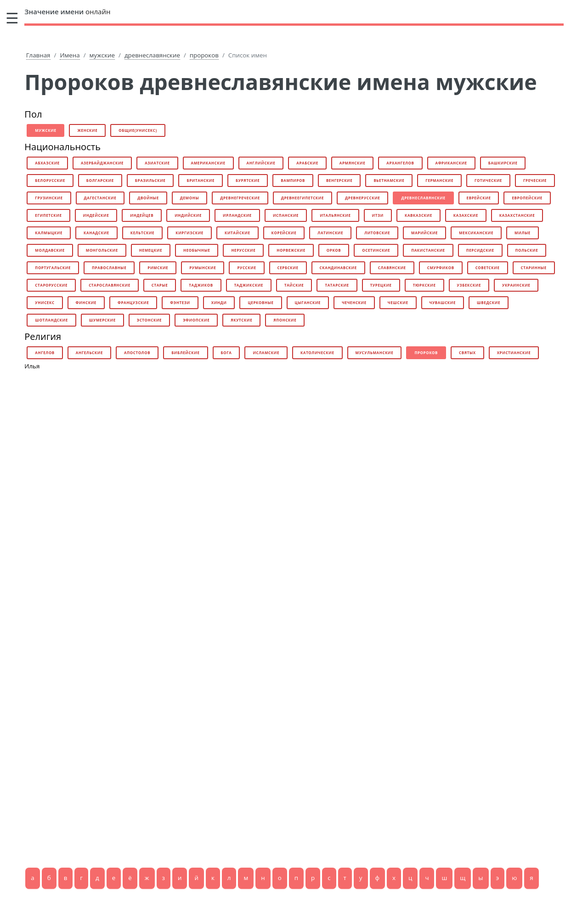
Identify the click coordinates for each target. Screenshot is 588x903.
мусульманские (375, 353)
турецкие (381, 285)
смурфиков (441, 268)
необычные (197, 250)
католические (317, 353)
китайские (237, 233)
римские (158, 268)
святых (467, 353)
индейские (96, 215)
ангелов (45, 353)
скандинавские (338, 268)
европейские (527, 198)
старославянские (110, 285)
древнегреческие (240, 198)
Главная (38, 55)
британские (201, 180)
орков (334, 250)
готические (488, 180)
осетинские (376, 250)
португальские (53, 268)
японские (285, 320)
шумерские (102, 320)
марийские (424, 233)
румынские (203, 268)
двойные (148, 198)
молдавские (50, 250)
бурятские (248, 180)
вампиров (293, 180)
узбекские (469, 285)
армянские (352, 163)
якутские (241, 320)
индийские (188, 215)
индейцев (142, 215)
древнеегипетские (302, 198)
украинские (516, 285)
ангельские (89, 353)
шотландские (51, 320)
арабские (307, 163)
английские (261, 163)
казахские (466, 215)
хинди (219, 302)
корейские (284, 233)
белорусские (50, 180)
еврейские (479, 198)
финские (86, 302)
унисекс (45, 302)
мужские (102, 55)
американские (208, 163)
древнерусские (362, 198)
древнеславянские (152, 55)
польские (527, 250)
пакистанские (428, 250)
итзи (378, 215)
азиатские (157, 163)
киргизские (189, 233)
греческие (535, 180)
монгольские (102, 250)
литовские (377, 233)
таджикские (249, 285)
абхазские (47, 163)
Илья (32, 366)
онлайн (67, 11)
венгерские (339, 180)
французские (133, 302)
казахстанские (517, 215)
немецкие (151, 250)
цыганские (308, 302)
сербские (288, 268)
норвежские (291, 250)
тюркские (424, 285)
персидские (480, 250)
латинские (330, 233)
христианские (514, 353)
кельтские (143, 233)
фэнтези (180, 302)
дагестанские (100, 198)
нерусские (243, 250)
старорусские (51, 285)
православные (109, 268)
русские (246, 268)
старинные (534, 268)
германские (439, 180)
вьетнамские (389, 180)
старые (160, 285)
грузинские (49, 198)
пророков (204, 55)
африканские (451, 163)
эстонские (149, 320)
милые (523, 233)
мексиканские (476, 233)
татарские (337, 285)
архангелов (400, 163)
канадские (96, 233)
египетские (48, 215)
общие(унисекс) (138, 130)
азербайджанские (102, 163)
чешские (398, 302)
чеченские (354, 302)
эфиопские (196, 320)
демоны (189, 198)
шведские (489, 302)
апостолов (137, 353)
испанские (286, 215)
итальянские (335, 215)
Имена (70, 55)
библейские (185, 353)
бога (226, 353)
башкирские (503, 163)
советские (488, 268)
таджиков (201, 285)
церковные (260, 302)
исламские (266, 353)
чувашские (443, 302)
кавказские (418, 215)
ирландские (237, 215)
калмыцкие (49, 233)
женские (87, 130)
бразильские (150, 180)
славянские (392, 268)
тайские (294, 285)
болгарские (100, 180)
